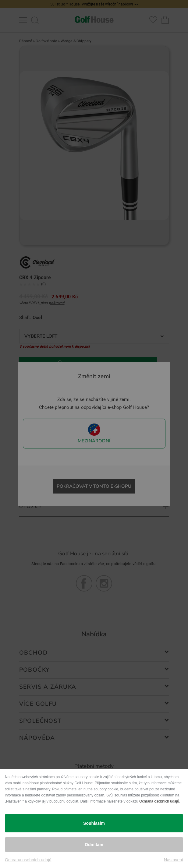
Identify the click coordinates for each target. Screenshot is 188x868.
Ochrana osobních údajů (159, 801)
